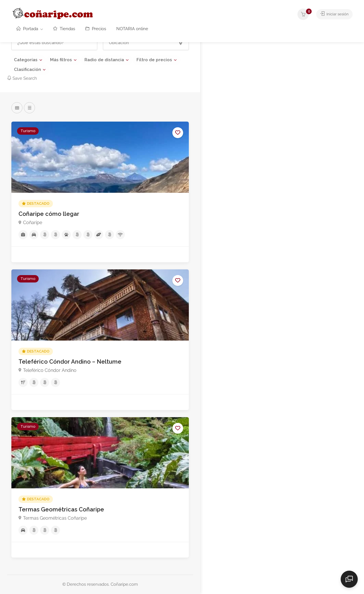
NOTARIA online (132, 29)
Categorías (26, 60)
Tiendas (64, 29)
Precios (96, 29)
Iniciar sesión (333, 14)
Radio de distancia (104, 60)
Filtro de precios (154, 60)
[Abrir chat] (350, 580)
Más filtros (61, 60)
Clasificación (27, 69)
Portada (27, 29)
